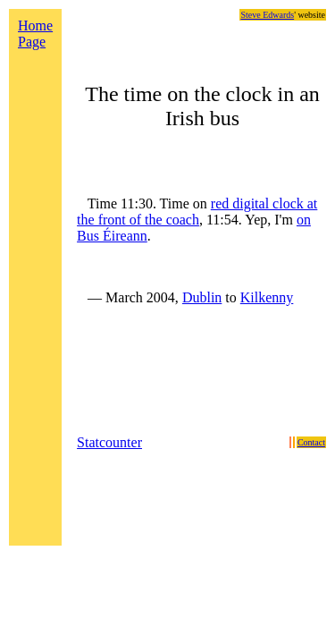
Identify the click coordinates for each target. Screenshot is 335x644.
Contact (311, 442)
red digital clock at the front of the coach (197, 212)
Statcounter (109, 442)
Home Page (35, 34)
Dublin (202, 297)
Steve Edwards (267, 15)
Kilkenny (267, 297)
